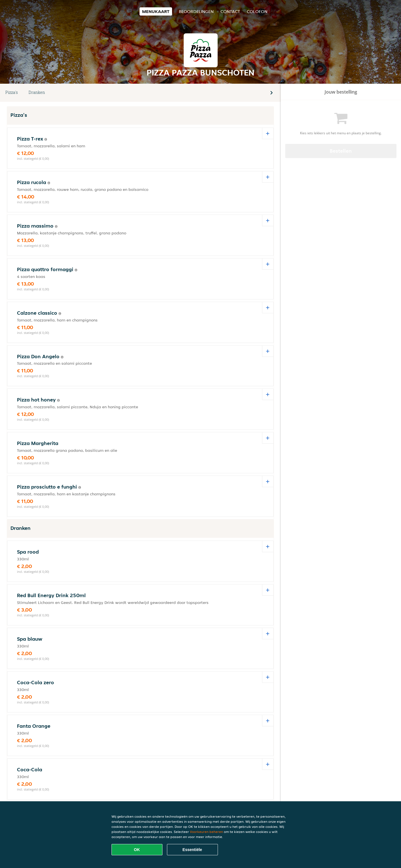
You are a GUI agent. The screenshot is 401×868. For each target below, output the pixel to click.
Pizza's (12, 92)
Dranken (37, 92)
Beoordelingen (196, 11)
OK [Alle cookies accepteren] (137, 850)
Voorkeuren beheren (206, 832)
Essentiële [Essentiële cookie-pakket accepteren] (192, 850)
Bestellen (341, 151)
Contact (230, 11)
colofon (257, 11)
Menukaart (156, 11)
